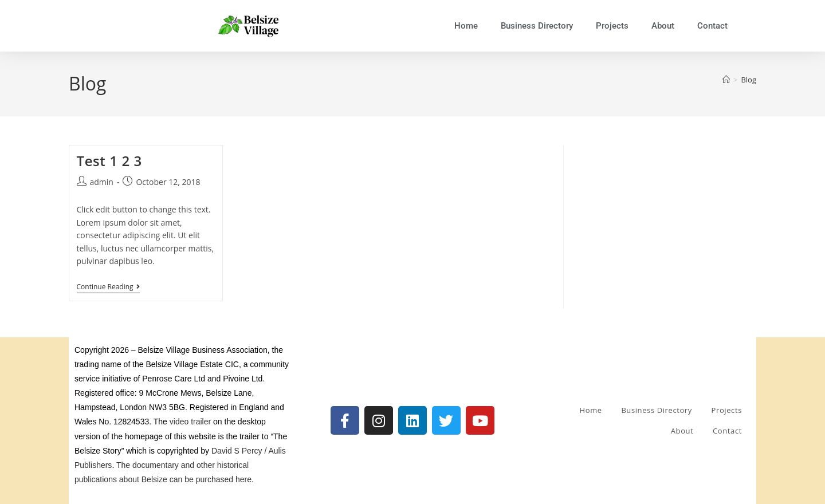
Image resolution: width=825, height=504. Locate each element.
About (663, 26)
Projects (612, 26)
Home (466, 26)
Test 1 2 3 (109, 161)
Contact (712, 26)
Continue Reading (108, 287)
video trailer (190, 422)
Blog (749, 80)
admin (102, 182)
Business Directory (537, 26)
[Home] (726, 80)
